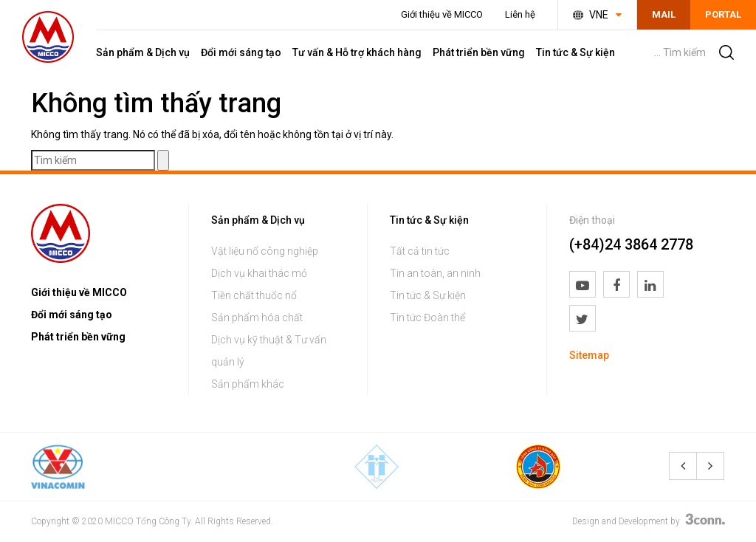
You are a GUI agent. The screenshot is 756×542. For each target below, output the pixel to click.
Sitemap (589, 355)
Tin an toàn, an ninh (435, 273)
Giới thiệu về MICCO (442, 14)
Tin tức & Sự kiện (575, 52)
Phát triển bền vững (479, 52)
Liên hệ (520, 14)
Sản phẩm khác (248, 384)
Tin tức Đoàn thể (427, 318)
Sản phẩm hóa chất (257, 318)
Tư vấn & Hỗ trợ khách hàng (357, 52)
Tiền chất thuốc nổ (254, 295)
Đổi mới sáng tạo (241, 52)
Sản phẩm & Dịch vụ (143, 52)
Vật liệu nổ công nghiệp (265, 251)
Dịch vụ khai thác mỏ (259, 273)
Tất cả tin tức (420, 251)
